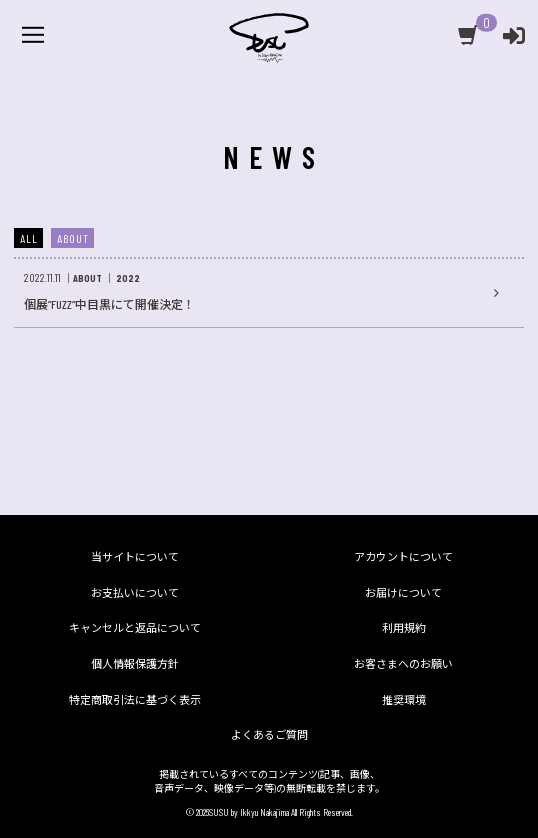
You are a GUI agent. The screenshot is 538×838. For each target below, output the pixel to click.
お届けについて (403, 592)
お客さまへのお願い (403, 663)
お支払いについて (135, 592)
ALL (29, 238)
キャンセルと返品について (135, 627)
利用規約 (404, 627)
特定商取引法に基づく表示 (135, 699)
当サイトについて (135, 556)
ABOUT (73, 238)
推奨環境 (404, 699)
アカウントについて (403, 556)
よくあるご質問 (269, 734)
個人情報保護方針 (135, 663)
